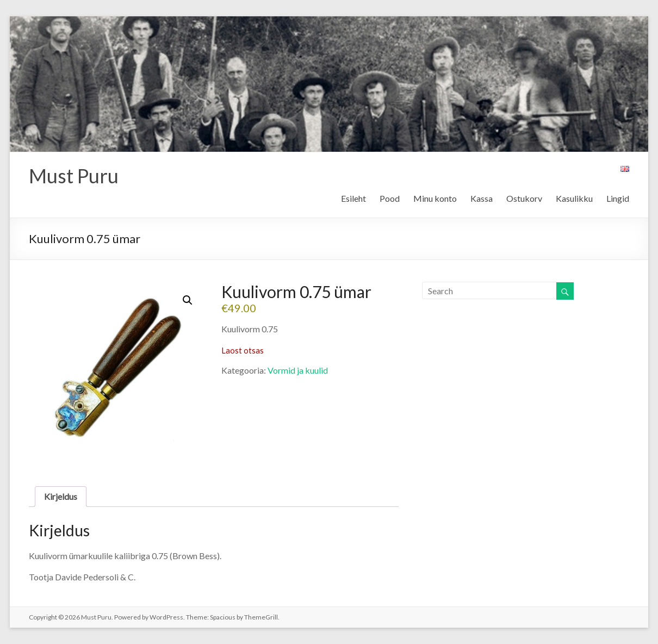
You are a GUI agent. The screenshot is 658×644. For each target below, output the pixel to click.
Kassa (482, 198)
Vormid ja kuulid (298, 370)
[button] (188, 300)
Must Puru (74, 176)
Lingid (618, 198)
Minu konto (435, 198)
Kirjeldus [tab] (61, 496)
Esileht (353, 198)
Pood (390, 198)
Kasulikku (574, 198)
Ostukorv (524, 198)
